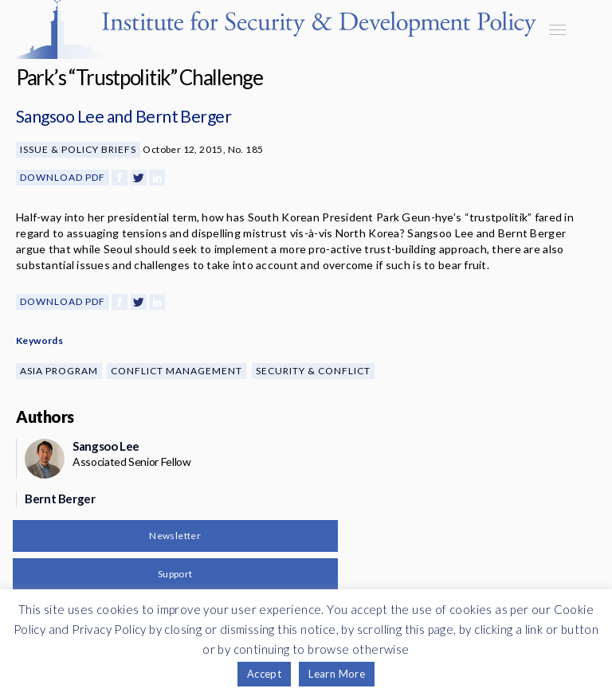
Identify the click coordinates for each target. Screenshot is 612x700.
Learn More (337, 674)
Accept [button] (264, 674)
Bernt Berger (184, 116)
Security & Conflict (313, 371)
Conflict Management (177, 371)
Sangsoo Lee (60, 116)
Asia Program (59, 371)
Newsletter (175, 536)
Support (175, 574)
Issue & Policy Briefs (78, 149)
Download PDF (63, 177)
